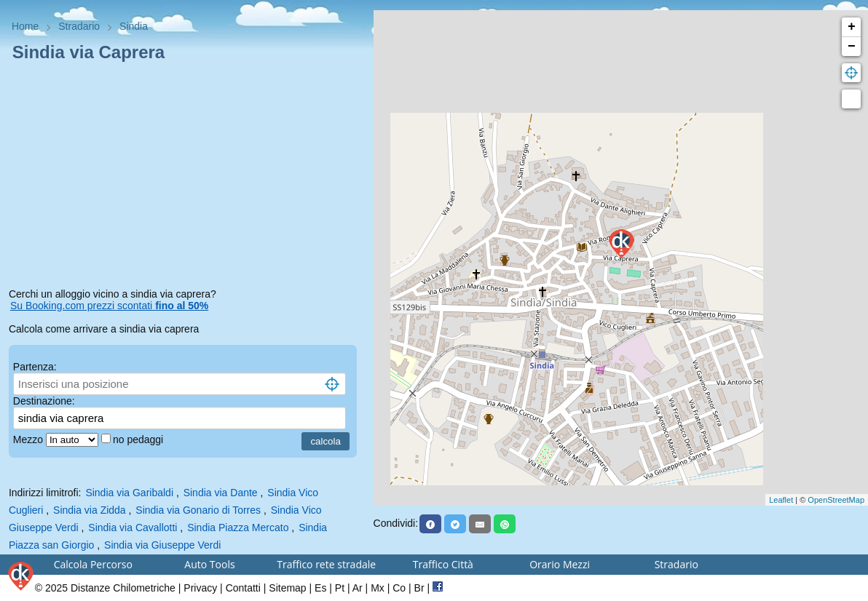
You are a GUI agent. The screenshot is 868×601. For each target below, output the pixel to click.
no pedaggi (139, 439)
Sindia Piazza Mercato (238, 528)
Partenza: (35, 367)
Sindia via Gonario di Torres (198, 510)
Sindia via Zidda (90, 510)
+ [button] (852, 27)
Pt (340, 588)
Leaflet (781, 500)
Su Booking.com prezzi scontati (109, 306)
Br (419, 588)
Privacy (200, 588)
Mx (378, 588)
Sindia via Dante (221, 493)
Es (320, 588)
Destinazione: (44, 401)
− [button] (852, 47)
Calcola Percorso (93, 564)
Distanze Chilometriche (123, 588)
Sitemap (287, 588)
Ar (358, 588)
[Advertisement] (187, 178)
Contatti (243, 588)
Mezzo (29, 439)
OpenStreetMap (836, 500)
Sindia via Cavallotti (133, 528)
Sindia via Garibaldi (129, 493)
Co (399, 588)
